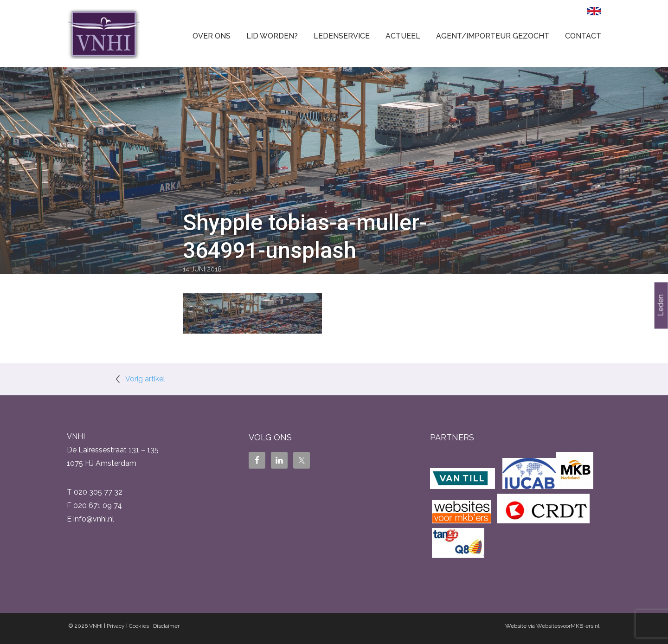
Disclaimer (166, 626)
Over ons (212, 36)
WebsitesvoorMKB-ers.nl (568, 626)
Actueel (403, 36)
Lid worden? (272, 36)
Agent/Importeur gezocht (493, 36)
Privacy (116, 626)
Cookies (139, 626)
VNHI (96, 626)
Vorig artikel (145, 379)
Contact (583, 36)
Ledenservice (342, 36)
